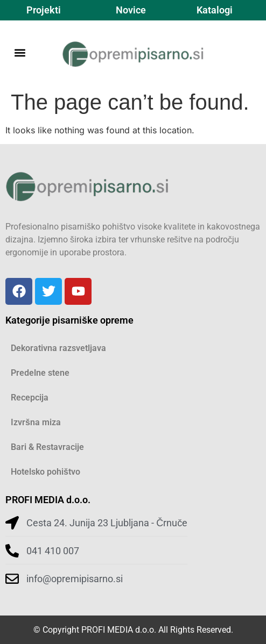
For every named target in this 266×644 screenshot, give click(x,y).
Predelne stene (40, 373)
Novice (131, 10)
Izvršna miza (36, 422)
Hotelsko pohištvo (45, 472)
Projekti (44, 10)
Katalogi (215, 10)
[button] (20, 53)
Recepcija (30, 398)
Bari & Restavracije (47, 447)
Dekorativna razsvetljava (58, 348)
